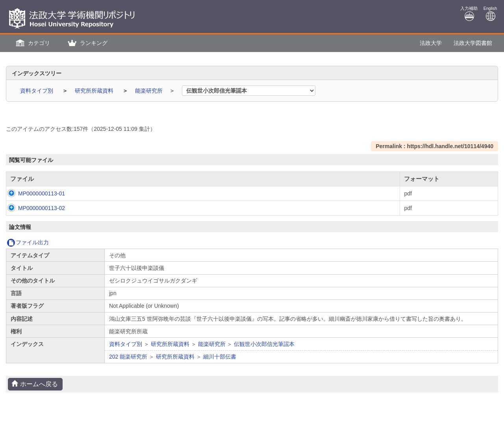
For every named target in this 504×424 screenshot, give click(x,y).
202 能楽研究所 (128, 357)
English (490, 14)
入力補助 (469, 14)
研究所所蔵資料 (95, 91)
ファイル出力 (28, 242)
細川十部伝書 (220, 357)
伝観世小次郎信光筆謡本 (264, 344)
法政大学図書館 (473, 43)
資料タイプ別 (37, 91)
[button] (32, 43)
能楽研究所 (150, 91)
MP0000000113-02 (34, 208)
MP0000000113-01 (34, 193)
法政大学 (431, 43)
